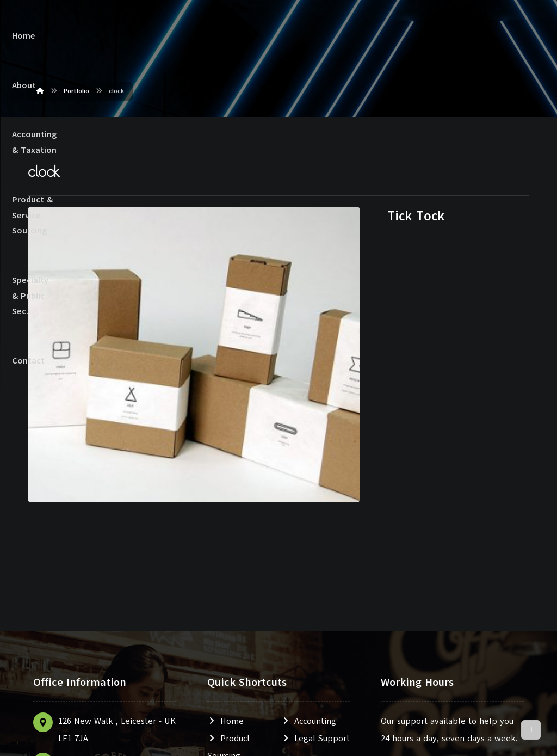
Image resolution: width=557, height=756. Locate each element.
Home (225, 564)
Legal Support (315, 582)
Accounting (309, 564)
